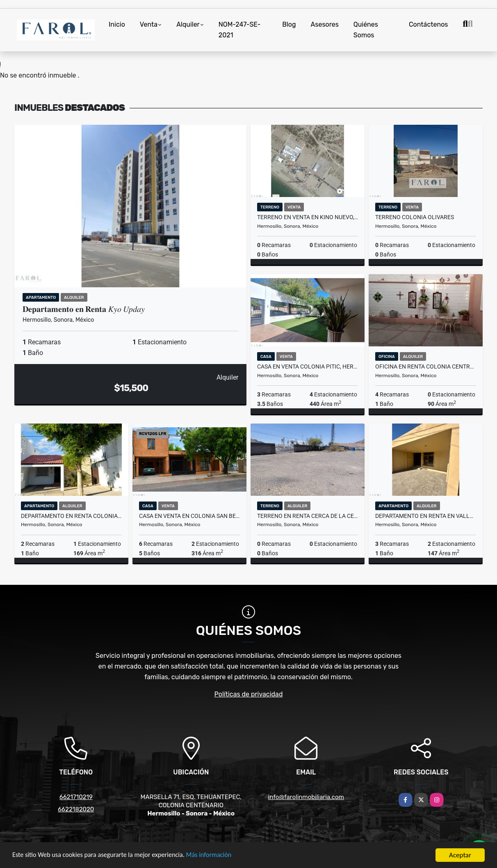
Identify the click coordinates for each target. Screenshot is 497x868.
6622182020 (76, 809)
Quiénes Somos (366, 30)
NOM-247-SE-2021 (240, 30)
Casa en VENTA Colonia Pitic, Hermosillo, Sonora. (308, 366)
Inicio (117, 24)
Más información (219, 857)
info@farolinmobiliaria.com (306, 797)
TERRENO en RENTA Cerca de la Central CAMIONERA (308, 516)
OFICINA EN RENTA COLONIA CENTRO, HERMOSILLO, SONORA (426, 366)
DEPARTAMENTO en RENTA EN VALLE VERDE (426, 516)
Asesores (325, 24)
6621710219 (76, 797)
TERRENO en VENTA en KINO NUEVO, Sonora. (308, 217)
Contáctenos (429, 24)
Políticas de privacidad (249, 694)
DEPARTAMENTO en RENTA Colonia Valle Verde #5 (71, 516)
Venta (149, 24)
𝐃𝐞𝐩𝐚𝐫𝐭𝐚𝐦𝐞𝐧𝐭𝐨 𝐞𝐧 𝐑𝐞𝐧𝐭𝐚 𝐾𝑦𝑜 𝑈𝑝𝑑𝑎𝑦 (85, 309)
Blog (289, 24)
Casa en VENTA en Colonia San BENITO (189, 516)
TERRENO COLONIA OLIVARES (415, 217)
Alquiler (188, 24)
